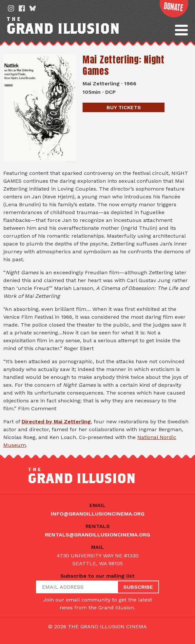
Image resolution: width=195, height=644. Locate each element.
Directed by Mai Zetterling (56, 422)
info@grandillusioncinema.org (98, 514)
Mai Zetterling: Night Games (124, 65)
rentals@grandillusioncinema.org (97, 535)
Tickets (124, 107)
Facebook (22, 8)
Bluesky (33, 8)
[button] (181, 30)
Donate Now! (173, 9)
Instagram (11, 8)
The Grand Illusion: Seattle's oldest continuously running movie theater (87, 26)
